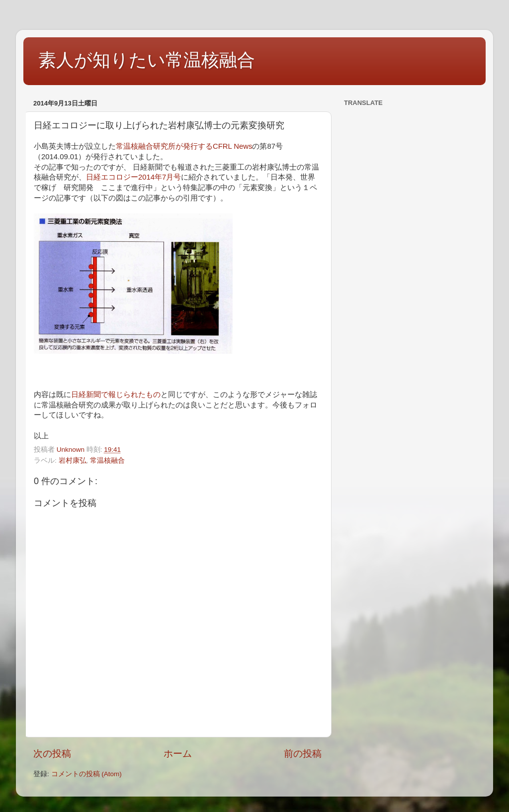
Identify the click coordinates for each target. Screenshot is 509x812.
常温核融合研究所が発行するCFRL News (184, 146)
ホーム (178, 754)
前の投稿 (303, 754)
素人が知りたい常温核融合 (147, 60)
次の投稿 (52, 754)
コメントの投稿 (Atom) (86, 774)
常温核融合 (107, 460)
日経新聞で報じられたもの (116, 395)
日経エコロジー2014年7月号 (133, 177)
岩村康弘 (73, 460)
